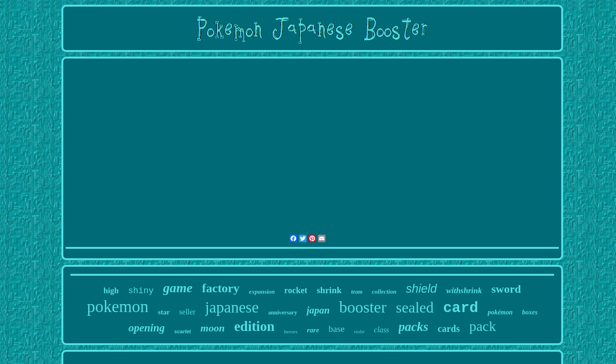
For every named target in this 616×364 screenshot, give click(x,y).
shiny (141, 291)
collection (384, 292)
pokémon (500, 312)
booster (363, 307)
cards (449, 329)
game (178, 288)
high (111, 291)
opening (147, 328)
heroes (291, 331)
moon (212, 328)
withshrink (464, 291)
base (337, 329)
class (382, 330)
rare (313, 330)
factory (220, 288)
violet (359, 332)
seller (187, 312)
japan (318, 310)
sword (506, 289)
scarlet (183, 331)
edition (254, 326)
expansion (262, 292)
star (164, 312)
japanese (232, 307)
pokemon (118, 307)
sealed (415, 307)
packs (414, 327)
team (357, 292)
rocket (296, 290)
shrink (329, 290)
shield (421, 288)
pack (483, 326)
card (461, 308)
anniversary (283, 313)
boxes (530, 312)
